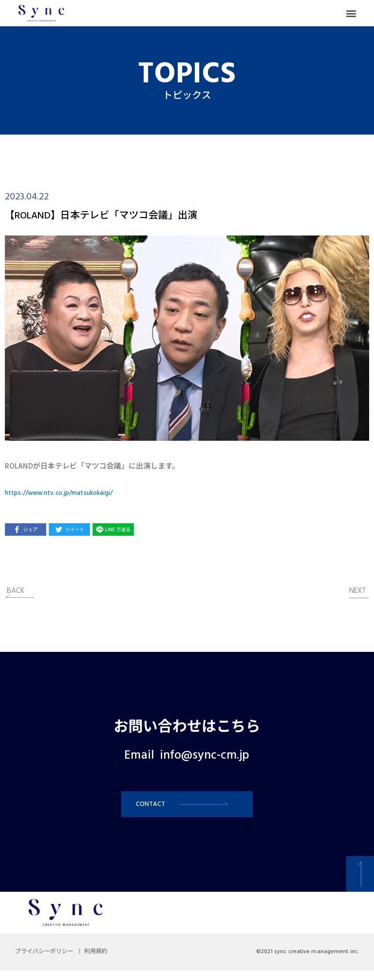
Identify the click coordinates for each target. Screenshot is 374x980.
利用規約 (109, 961)
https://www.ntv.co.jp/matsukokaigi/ (68, 493)
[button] (351, 13)
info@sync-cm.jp (205, 756)
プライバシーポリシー (49, 961)
